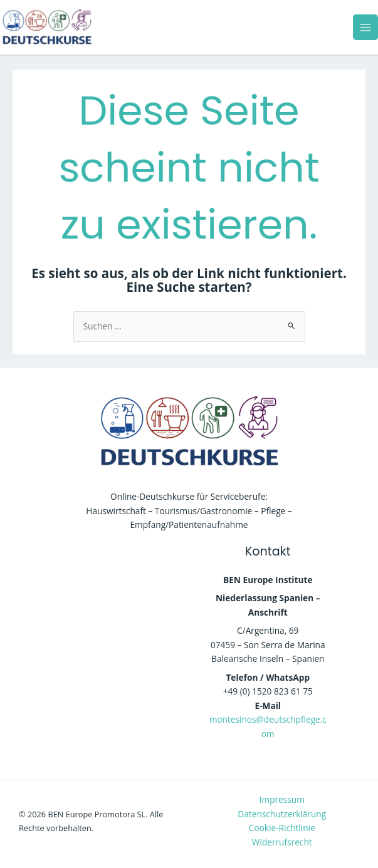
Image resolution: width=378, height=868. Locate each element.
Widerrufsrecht (282, 842)
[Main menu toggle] (366, 27)
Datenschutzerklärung (282, 814)
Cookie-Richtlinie (282, 828)
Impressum (282, 799)
